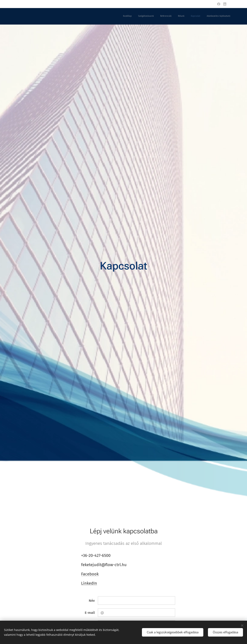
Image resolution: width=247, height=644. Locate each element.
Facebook (90, 574)
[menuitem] (199, 16)
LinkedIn (89, 583)
